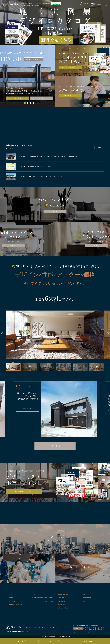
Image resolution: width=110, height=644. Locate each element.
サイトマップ (86, 601)
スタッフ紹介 (61, 598)
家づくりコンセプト (38, 594)
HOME (11, 594)
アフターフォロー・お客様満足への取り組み (44, 601)
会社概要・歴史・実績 (63, 594)
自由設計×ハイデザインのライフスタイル (43, 598)
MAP (27, 632)
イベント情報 (12, 601)
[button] (101, 23)
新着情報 (11, 598)
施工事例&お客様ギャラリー (15, 605)
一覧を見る (41, 98)
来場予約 (85, 594)
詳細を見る (17, 98)
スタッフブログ (62, 601)
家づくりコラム (62, 605)
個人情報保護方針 (87, 598)
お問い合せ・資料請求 (63, 608)
